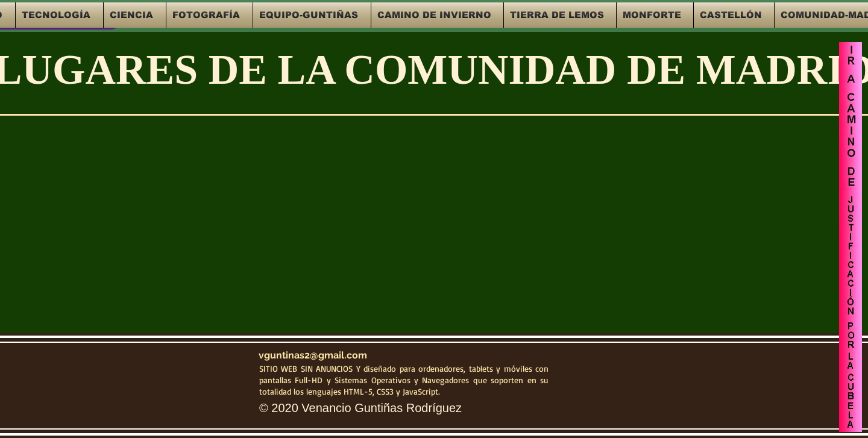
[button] (59, 15)
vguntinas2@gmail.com (313, 355)
